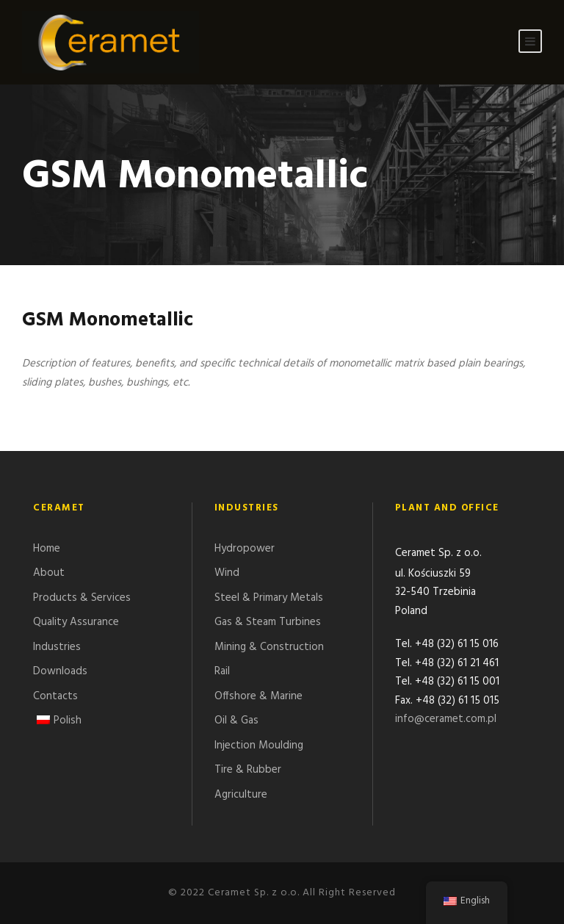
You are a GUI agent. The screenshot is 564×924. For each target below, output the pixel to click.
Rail (222, 671)
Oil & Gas (236, 721)
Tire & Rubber (248, 770)
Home (47, 549)
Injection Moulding (259, 746)
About (49, 573)
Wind (227, 573)
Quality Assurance (76, 622)
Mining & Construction (269, 647)
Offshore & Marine (258, 696)
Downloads (60, 671)
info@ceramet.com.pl (446, 721)
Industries (57, 647)
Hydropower (245, 549)
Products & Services (82, 598)
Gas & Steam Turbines (268, 622)
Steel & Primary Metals (269, 598)
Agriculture (241, 795)
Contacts (55, 696)
